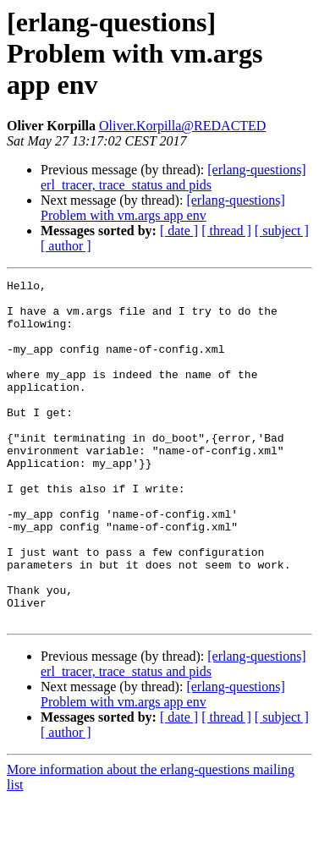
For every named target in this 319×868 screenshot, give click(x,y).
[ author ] (66, 246)
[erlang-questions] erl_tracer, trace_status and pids (173, 177)
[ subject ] (282, 231)
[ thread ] (226, 231)
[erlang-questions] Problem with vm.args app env (163, 208)
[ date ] (179, 231)
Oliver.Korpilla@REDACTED (182, 126)
